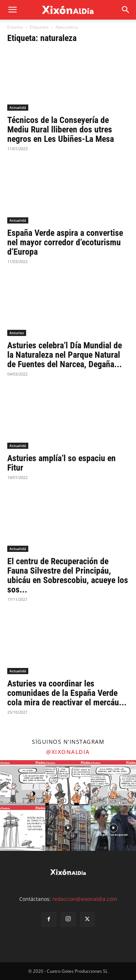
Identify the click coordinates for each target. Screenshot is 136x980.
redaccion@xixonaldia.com (85, 899)
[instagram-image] (23, 783)
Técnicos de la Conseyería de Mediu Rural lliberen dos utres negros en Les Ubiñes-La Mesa (61, 130)
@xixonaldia (68, 752)
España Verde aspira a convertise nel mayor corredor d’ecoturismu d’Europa (65, 242)
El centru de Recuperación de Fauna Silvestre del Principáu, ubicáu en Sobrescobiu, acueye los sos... (68, 575)
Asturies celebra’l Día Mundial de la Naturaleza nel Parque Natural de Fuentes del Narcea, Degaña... (65, 355)
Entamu (15, 27)
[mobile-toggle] (12, 10)
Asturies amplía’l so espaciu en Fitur (61, 463)
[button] (126, 10)
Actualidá (18, 107)
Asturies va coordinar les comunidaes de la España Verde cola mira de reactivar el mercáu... (67, 693)
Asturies (17, 333)
